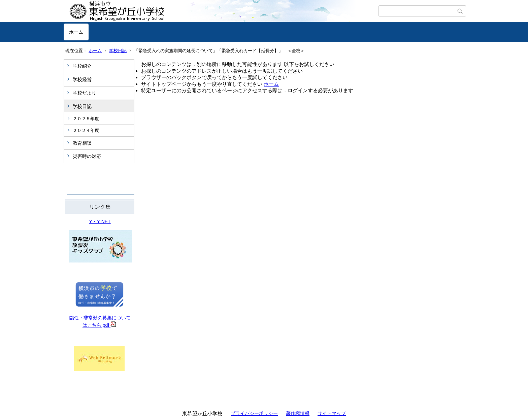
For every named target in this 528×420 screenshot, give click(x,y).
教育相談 (82, 143)
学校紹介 (82, 66)
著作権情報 (298, 413)
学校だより (85, 93)
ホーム (76, 32)
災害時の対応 (87, 156)
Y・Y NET (100, 221)
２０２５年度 (86, 119)
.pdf (109, 325)
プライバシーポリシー (254, 413)
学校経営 (82, 79)
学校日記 (118, 51)
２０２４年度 (86, 130)
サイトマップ (332, 413)
